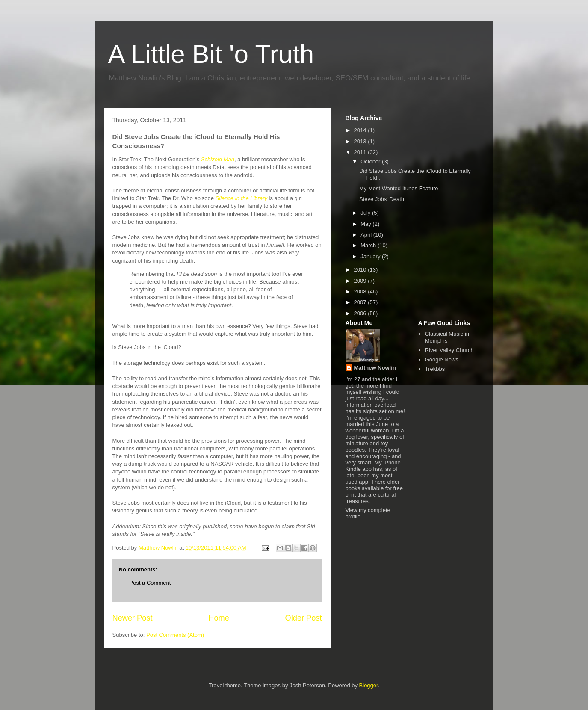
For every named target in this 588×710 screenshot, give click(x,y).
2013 (361, 141)
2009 (361, 281)
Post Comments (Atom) (175, 635)
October (371, 161)
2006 (361, 313)
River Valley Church (449, 350)
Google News (442, 359)
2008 (361, 291)
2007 (361, 302)
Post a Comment (150, 583)
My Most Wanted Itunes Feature (399, 188)
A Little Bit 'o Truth (211, 54)
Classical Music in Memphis (447, 337)
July (366, 213)
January (371, 256)
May (366, 224)
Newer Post (133, 618)
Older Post (304, 618)
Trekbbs (435, 369)
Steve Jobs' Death (382, 199)
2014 (361, 130)
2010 (361, 270)
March (369, 245)
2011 (361, 152)
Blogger (369, 685)
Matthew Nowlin (375, 368)
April (367, 235)
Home (219, 618)
